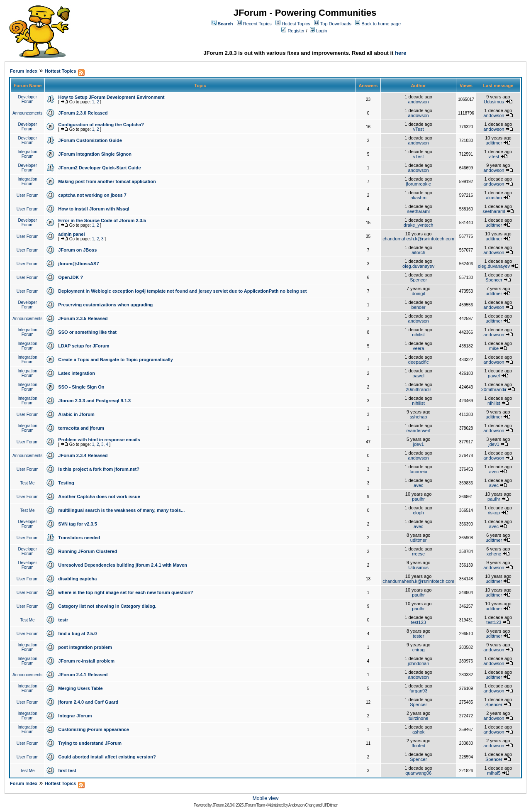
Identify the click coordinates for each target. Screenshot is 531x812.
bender (419, 307)
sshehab (419, 417)
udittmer (494, 143)
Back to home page (381, 24)
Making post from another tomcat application (107, 181)
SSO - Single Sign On (81, 387)
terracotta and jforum (81, 428)
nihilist (418, 335)
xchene (494, 554)
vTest (419, 129)
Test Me (28, 483)
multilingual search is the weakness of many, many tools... (121, 510)
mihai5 (494, 773)
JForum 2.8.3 (222, 805)
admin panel (71, 234)
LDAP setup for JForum (84, 346)
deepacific (419, 362)
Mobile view (266, 798)
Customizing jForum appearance (94, 729)
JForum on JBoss (77, 250)
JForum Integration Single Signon (95, 154)
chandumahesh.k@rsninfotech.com (418, 239)
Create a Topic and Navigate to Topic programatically (116, 360)
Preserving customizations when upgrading (105, 305)
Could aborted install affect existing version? (107, 757)
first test (67, 770)
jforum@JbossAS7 (78, 264)
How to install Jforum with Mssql (94, 209)
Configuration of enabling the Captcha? (101, 125)
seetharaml (418, 211)
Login (322, 31)
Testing (66, 483)
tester (419, 636)
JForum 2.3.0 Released (83, 113)
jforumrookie (418, 184)
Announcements (27, 113)
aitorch (418, 252)
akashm (418, 198)
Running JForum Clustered (88, 551)
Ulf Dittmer (330, 805)
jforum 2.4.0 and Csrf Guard (88, 702)
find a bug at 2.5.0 (77, 633)
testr (63, 620)
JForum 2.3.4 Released (83, 455)
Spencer (418, 280)
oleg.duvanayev (418, 266)
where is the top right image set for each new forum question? (125, 592)
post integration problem (85, 647)
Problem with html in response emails (99, 440)
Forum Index (24, 71)
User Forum (28, 195)
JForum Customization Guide (90, 140)
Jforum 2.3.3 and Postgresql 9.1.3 (94, 401)
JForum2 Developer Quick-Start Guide (99, 168)
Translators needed (79, 538)
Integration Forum (28, 154)
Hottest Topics (296, 24)
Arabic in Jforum (76, 414)
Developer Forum (27, 99)
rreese (418, 554)
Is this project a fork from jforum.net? (99, 469)
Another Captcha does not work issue (99, 496)
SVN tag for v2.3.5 (78, 524)
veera (419, 348)
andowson (419, 102)
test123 (419, 622)
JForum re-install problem (86, 661)
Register (296, 31)
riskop (494, 513)
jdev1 (418, 444)
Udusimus (494, 102)
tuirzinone (419, 718)
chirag (419, 650)
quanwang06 (418, 773)
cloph (418, 513)
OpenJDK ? (71, 277)
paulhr (418, 499)
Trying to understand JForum (90, 743)
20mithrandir (418, 389)
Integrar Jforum (75, 716)
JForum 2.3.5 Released (83, 318)
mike (494, 348)
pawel (418, 376)
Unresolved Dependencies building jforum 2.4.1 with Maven (123, 565)
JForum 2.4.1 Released (83, 675)
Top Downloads (336, 24)
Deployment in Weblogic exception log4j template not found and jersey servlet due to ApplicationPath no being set (182, 291)
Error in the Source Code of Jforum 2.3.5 (102, 220)
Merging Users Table (80, 688)
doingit (418, 293)
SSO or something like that (87, 332)
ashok (418, 732)
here (401, 53)
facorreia (418, 472)
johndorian (418, 663)
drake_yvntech (419, 225)
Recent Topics (257, 24)
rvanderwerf (419, 430)
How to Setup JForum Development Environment (111, 97)
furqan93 (418, 691)
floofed (418, 746)
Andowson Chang (302, 805)
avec (494, 472)
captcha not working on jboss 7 (92, 195)
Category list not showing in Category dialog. (107, 606)
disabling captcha (77, 579)
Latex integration (77, 373)
